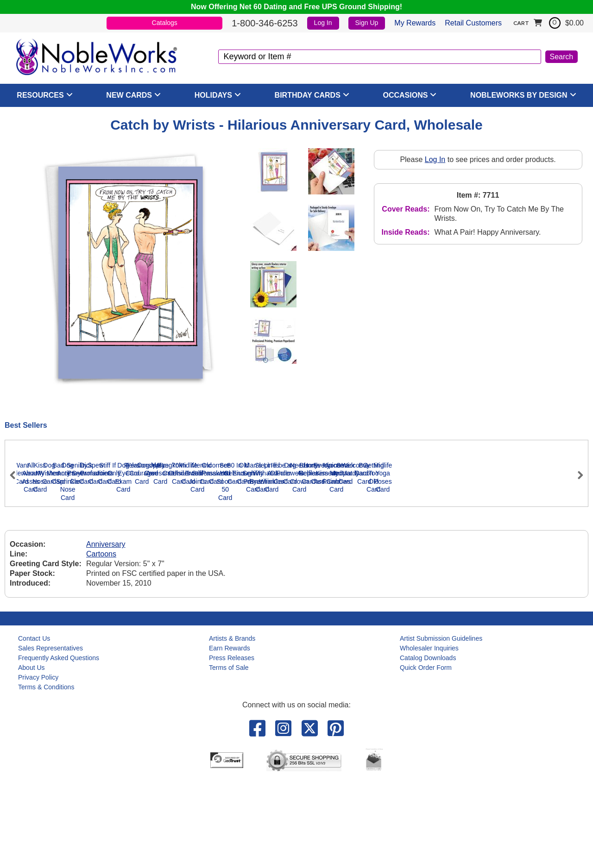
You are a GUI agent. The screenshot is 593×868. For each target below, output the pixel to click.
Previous (17, 514)
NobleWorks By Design (519, 95)
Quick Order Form (426, 755)
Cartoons (101, 642)
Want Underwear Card (63, 577)
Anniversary (106, 632)
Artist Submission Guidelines (441, 726)
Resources (40, 95)
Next (576, 514)
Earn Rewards (230, 736)
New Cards (129, 95)
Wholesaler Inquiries (429, 736)
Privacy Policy (38, 765)
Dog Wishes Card (341, 577)
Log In (323, 23)
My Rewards (415, 23)
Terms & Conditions (46, 774)
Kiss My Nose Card (248, 577)
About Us (32, 755)
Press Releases (232, 745)
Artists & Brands (232, 726)
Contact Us (34, 726)
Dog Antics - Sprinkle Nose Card (527, 581)
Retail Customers (473, 23)
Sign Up (367, 23)
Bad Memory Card (434, 577)
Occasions (406, 95)
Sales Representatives (50, 736)
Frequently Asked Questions (59, 745)
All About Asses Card (156, 577)
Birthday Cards (308, 95)
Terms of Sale (229, 755)
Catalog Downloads (428, 745)
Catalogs (165, 23)
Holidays (213, 95)
